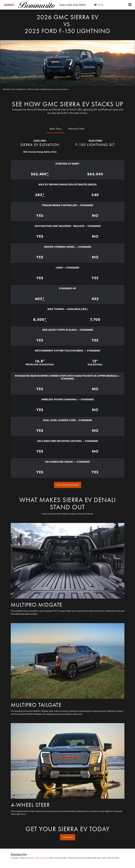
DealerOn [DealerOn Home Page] (31, 858)
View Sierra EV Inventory (68, 485)
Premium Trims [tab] (76, 129)
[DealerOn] (19, 854)
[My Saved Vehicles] (98, 5)
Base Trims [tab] (56, 129)
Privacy (46, 858)
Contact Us (68, 837)
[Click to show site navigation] (130, 5)
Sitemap (39, 858)
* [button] (79, 164)
